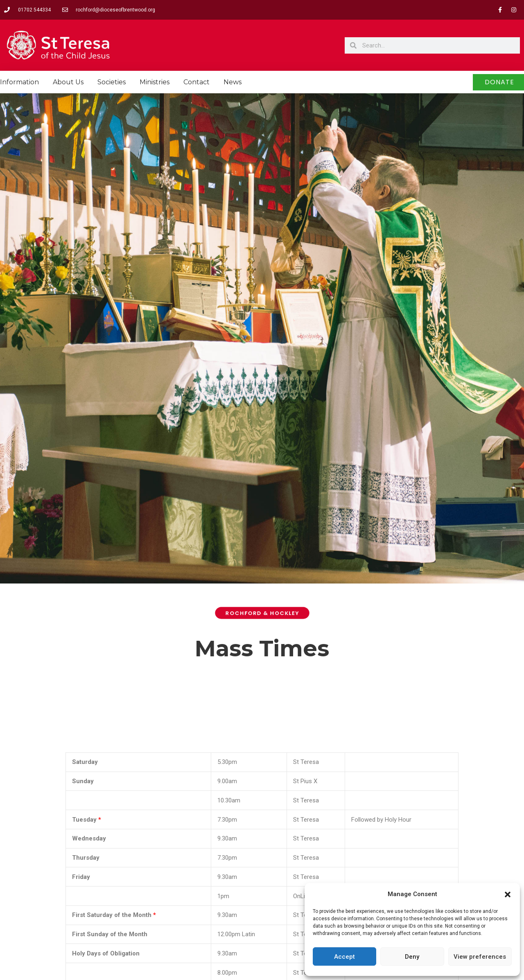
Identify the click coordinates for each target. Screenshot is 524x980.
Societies (112, 82)
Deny (412, 957)
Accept (344, 957)
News (233, 82)
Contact (196, 82)
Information (19, 82)
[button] (508, 894)
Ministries (155, 82)
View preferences (480, 957)
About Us (68, 82)
